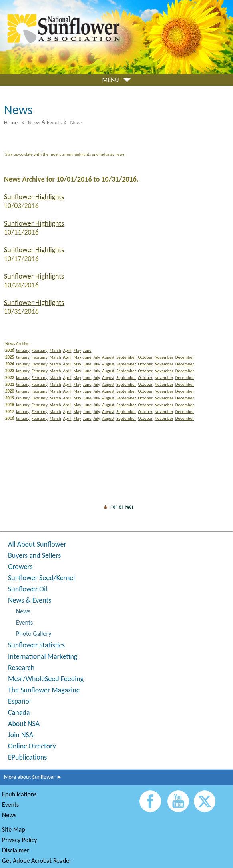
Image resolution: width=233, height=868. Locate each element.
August (108, 357)
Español (19, 701)
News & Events (30, 600)
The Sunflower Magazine (44, 690)
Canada (19, 712)
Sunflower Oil (28, 589)
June (87, 350)
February (40, 350)
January (22, 350)
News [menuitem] (76, 123)
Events (24, 622)
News (23, 611)
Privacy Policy (20, 840)
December (185, 357)
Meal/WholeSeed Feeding (46, 679)
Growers (20, 567)
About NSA (24, 724)
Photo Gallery (34, 634)
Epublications (19, 794)
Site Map (14, 829)
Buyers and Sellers (34, 555)
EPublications (27, 757)
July (97, 357)
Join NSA (21, 735)
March (55, 350)
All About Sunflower (37, 544)
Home (11, 123)
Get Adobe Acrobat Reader (37, 861)
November (164, 357)
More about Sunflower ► (31, 777)
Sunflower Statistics (36, 645)
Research (21, 668)
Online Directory (32, 746)
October (145, 357)
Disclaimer (16, 850)
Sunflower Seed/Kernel (41, 578)
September (126, 357)
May (77, 350)
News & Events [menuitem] (45, 123)
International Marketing (43, 656)
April (67, 350)
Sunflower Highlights (34, 197)
